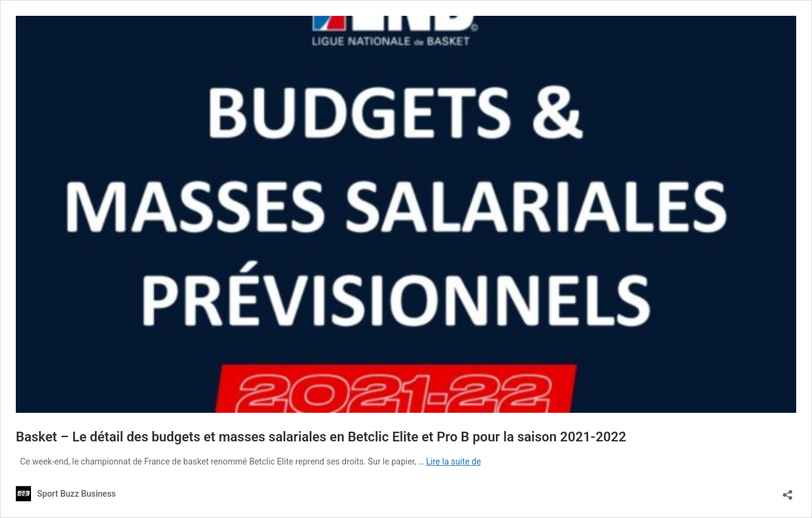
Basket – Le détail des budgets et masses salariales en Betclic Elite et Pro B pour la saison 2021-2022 (321, 437)
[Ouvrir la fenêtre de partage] (788, 491)
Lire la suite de (454, 461)
